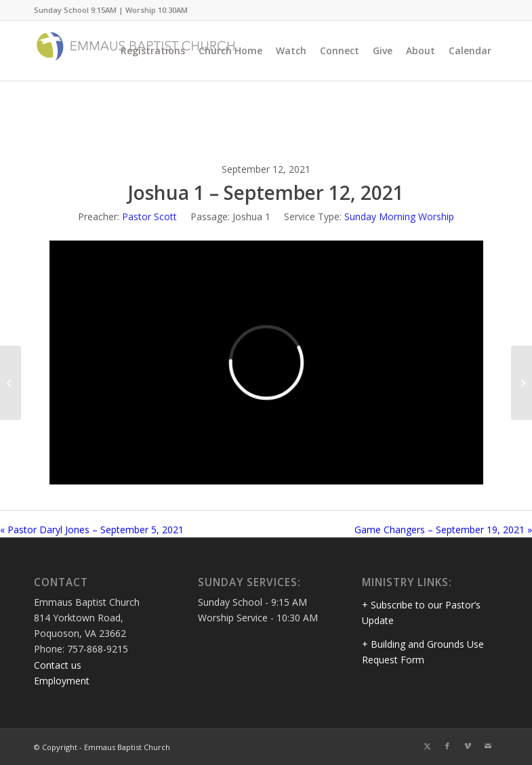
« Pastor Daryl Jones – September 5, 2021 (92, 530)
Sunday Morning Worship (399, 216)
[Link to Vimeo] (468, 746)
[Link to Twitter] (427, 746)
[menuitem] (153, 51)
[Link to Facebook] (447, 746)
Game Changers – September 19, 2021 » (443, 530)
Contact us (58, 665)
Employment (62, 681)
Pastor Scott (149, 216)
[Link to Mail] (488, 746)
